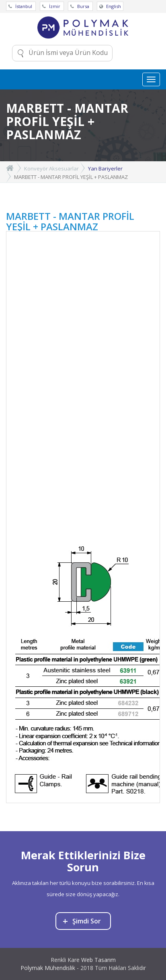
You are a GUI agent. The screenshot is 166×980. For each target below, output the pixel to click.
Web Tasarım (98, 960)
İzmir (52, 6)
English (110, 6)
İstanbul (21, 6)
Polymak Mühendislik (48, 968)
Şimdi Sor (82, 921)
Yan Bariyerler (105, 168)
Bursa (80, 6)
